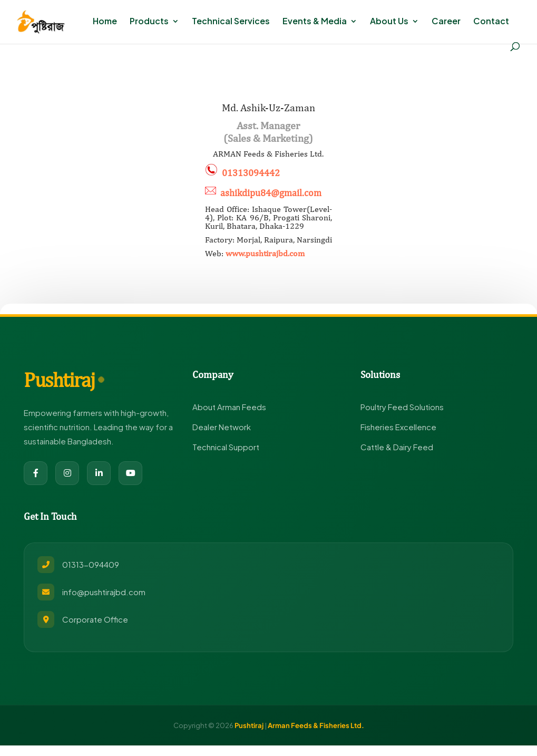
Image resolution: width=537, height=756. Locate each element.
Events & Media (315, 22)
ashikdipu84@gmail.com (271, 193)
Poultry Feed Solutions (402, 407)
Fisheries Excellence (398, 427)
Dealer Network (222, 427)
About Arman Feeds (229, 407)
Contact (491, 22)
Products (149, 22)
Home (105, 22)
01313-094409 (91, 564)
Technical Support (226, 447)
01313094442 (251, 173)
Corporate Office (95, 619)
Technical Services (231, 22)
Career (446, 22)
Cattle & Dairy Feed (397, 447)
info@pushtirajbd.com (104, 592)
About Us (389, 22)
